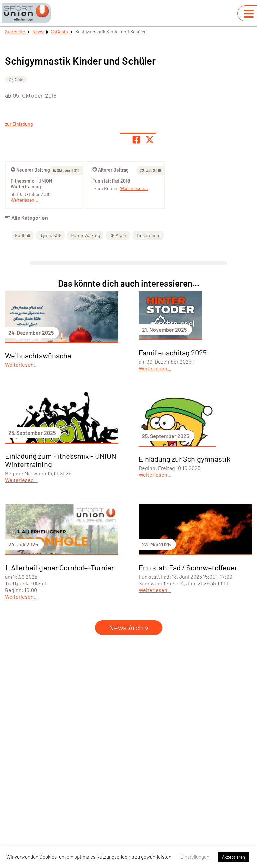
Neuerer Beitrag (30, 170)
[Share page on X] (150, 140)
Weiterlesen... (134, 188)
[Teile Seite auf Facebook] (136, 140)
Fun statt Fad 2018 (111, 181)
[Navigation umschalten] (249, 14)
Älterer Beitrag (111, 170)
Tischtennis (148, 235)
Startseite (15, 31)
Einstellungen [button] (195, 857)
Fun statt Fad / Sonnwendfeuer (188, 567)
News (38, 31)
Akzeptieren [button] (233, 857)
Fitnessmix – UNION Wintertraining (31, 184)
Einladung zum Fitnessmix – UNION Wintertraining (61, 460)
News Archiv (129, 627)
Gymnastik (50, 235)
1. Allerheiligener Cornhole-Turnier (60, 567)
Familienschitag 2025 (173, 352)
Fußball (23, 235)
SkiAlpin (59, 31)
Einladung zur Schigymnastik (184, 459)
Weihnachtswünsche (38, 355)
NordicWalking (85, 235)
